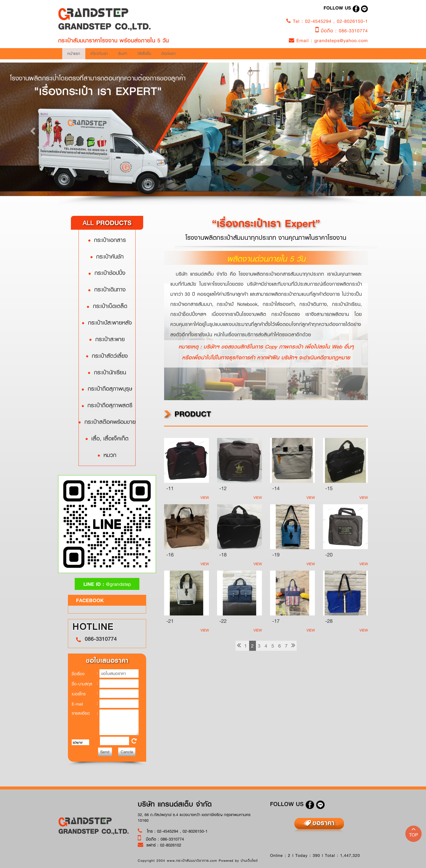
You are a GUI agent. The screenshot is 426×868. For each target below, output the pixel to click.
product (187, 414)
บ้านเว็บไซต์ (249, 861)
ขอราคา (323, 823)
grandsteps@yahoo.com (341, 40)
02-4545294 (319, 21)
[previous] (239, 646)
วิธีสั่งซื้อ (272, 55)
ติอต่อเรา (93, 70)
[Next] (293, 646)
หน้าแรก (102, 55)
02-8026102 (171, 845)
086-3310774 (353, 31)
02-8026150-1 (352, 21)
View (205, 497)
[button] (32, 129)
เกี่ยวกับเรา (155, 55)
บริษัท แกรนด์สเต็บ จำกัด (175, 804)
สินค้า (215, 55)
